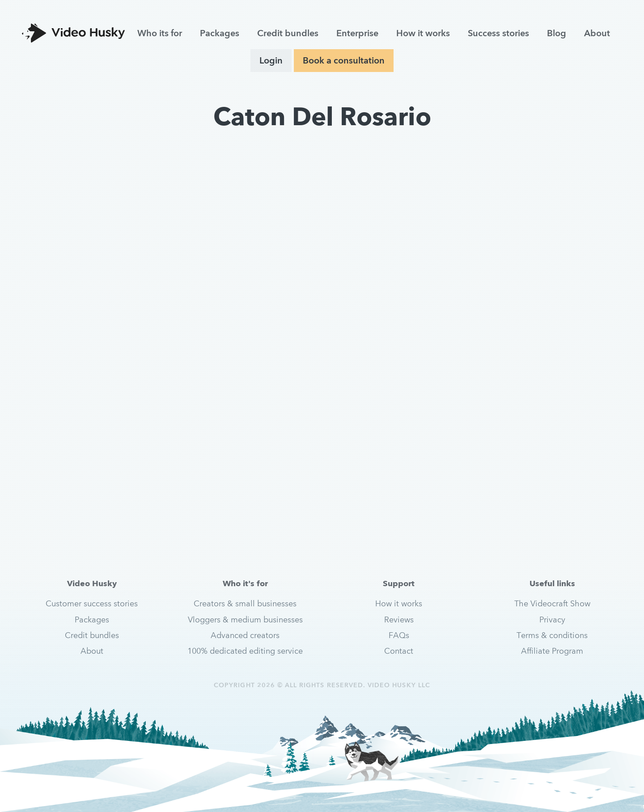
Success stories (498, 33)
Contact (399, 651)
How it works (423, 33)
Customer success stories (92, 603)
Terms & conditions (552, 635)
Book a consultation (344, 60)
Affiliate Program (552, 651)
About (597, 33)
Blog (557, 33)
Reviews (399, 620)
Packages (220, 33)
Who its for (160, 33)
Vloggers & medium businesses (245, 620)
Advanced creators (245, 635)
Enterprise (357, 33)
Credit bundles (288, 33)
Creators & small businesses (245, 603)
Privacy (552, 620)
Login (271, 60)
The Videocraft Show (552, 603)
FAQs (399, 635)
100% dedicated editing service (245, 651)
